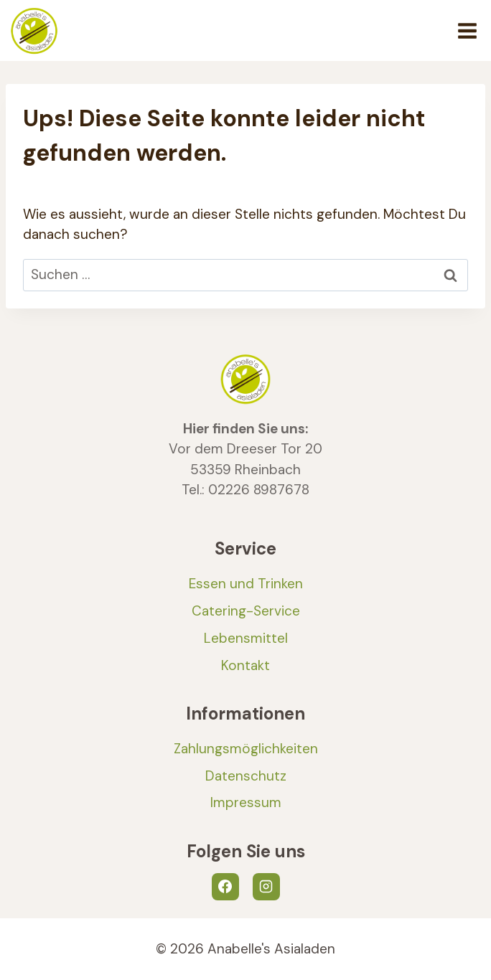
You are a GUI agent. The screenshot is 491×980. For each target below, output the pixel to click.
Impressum (246, 802)
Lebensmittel (246, 638)
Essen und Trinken (246, 584)
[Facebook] (225, 887)
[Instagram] (266, 887)
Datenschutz (246, 776)
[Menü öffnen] (467, 30)
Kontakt (245, 665)
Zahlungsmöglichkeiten (246, 749)
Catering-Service (246, 611)
